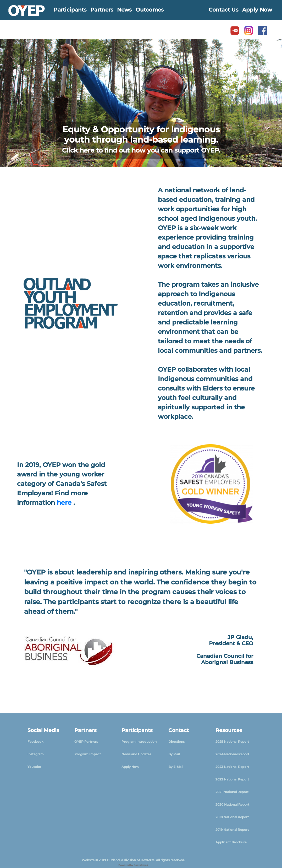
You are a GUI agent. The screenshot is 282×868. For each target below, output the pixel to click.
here (65, 503)
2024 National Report (232, 754)
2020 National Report (232, 804)
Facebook (35, 742)
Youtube (34, 767)
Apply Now (130, 767)
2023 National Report (232, 767)
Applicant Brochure (231, 842)
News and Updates (136, 754)
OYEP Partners (86, 742)
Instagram (36, 754)
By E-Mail (176, 767)
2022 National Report (232, 779)
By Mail (174, 754)
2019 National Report (232, 830)
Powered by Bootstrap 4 (133, 865)
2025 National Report (232, 742)
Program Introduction (139, 742)
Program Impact (88, 754)
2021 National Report (232, 792)
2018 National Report (232, 817)
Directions (176, 742)
